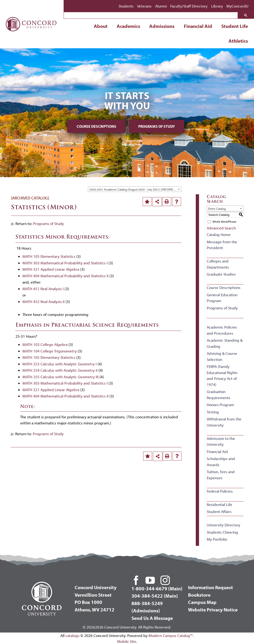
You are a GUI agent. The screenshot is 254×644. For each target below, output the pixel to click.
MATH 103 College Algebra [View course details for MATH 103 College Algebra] (45, 344)
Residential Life (220, 504)
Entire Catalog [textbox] (217, 209)
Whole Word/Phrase (224, 222)
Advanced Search (221, 228)
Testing (213, 412)
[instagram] (165, 580)
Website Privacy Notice (213, 610)
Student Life (235, 26)
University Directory (223, 525)
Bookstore (199, 595)
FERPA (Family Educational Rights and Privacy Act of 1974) (222, 375)
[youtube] (150, 580)
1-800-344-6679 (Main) (157, 588)
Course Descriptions (96, 126)
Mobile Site (127, 641)
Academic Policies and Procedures (222, 330)
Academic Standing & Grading (225, 343)
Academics (128, 26)
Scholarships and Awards (221, 462)
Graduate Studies (221, 274)
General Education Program (222, 298)
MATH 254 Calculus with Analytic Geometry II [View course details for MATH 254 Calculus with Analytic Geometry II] (60, 370)
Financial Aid (198, 26)
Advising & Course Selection (222, 356)
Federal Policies (220, 491)
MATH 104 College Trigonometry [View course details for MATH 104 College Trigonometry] (50, 351)
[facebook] (136, 580)
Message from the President (222, 245)
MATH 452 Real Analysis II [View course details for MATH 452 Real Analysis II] (44, 301)
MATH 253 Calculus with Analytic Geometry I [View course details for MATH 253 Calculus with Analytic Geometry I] (60, 364)
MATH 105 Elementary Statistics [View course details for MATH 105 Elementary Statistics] (49, 256)
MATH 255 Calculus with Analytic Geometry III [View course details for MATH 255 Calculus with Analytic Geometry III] (60, 377)
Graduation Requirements (219, 395)
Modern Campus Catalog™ (171, 635)
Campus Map (202, 602)
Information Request (210, 587)
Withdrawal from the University (224, 422)
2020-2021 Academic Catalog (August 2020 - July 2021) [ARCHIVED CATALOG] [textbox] (135, 189)
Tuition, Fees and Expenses (221, 475)
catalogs (73, 635)
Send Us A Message (152, 618)
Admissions (162, 26)
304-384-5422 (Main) (155, 596)
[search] (152, 16)
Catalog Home (219, 234)
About (101, 26)
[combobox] (135, 189)
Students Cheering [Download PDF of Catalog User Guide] (222, 532)
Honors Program (220, 405)
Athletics (238, 41)
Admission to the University (221, 441)
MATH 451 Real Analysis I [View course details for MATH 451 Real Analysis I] (43, 289)
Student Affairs (219, 511)
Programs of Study (157, 126)
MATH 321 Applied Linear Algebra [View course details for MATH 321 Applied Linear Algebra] (51, 269)
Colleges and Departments (218, 264)
